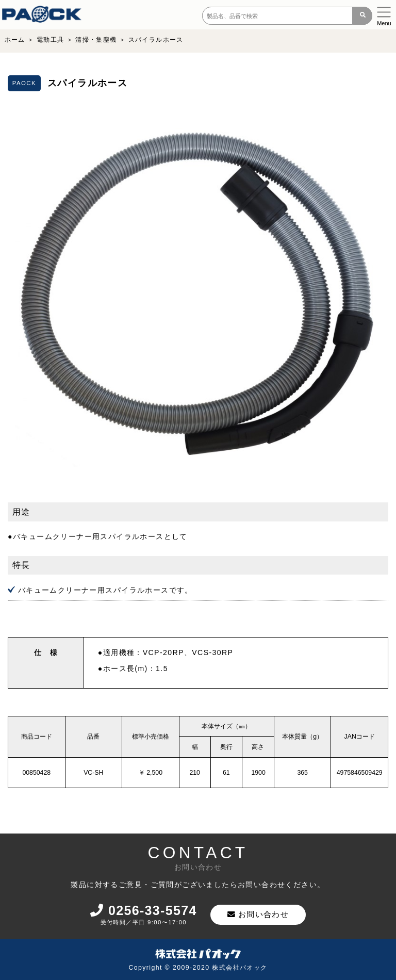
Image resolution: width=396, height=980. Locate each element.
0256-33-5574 (145, 911)
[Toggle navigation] (384, 14)
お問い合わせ (261, 915)
